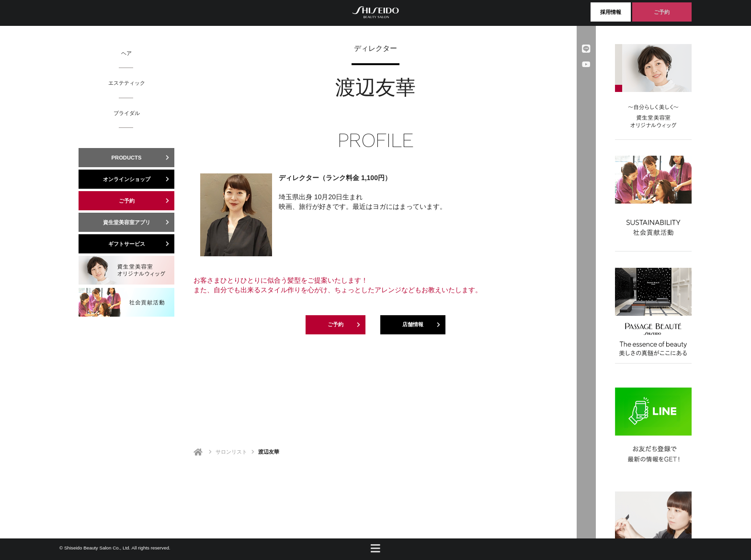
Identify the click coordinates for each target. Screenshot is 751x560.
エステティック (127, 83)
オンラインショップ (139, 179)
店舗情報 (424, 325)
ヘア (126, 53)
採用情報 (611, 12)
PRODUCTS (143, 158)
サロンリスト (231, 452)
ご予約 (662, 12)
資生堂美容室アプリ (139, 222)
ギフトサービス (142, 244)
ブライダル (127, 113)
